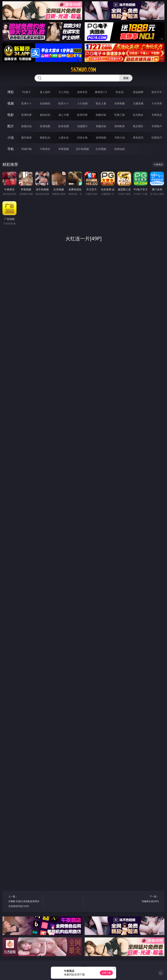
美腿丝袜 (101, 126)
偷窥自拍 (26, 126)
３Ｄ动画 (82, 103)
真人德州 (45, 92)
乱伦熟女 (138, 115)
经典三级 (120, 115)
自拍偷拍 (45, 103)
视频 (11, 103)
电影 (11, 115)
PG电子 (26, 92)
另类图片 (157, 126)
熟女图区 (138, 126)
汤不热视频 (82, 149)
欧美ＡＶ (64, 103)
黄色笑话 (138, 138)
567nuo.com (83, 70)
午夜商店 (45, 149)
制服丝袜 (101, 115)
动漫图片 (82, 126)
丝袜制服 (120, 103)
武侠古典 (82, 138)
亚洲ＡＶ (26, 103)
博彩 (11, 92)
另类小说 (120, 138)
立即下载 (106, 973)
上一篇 (25, 902)
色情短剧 (120, 149)
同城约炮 (26, 149)
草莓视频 (64, 149)
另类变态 (157, 115)
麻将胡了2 (101, 92)
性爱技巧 (157, 138)
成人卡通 (64, 115)
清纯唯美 (120, 126)
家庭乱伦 (45, 138)
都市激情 (26, 138)
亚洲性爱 (26, 115)
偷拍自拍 (45, 115)
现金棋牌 (138, 92)
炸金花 (120, 92)
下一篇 (142, 899)
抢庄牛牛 (157, 92)
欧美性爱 (82, 115)
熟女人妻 (101, 103)
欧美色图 (64, 126)
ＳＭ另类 (157, 103)
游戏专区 (82, 92)
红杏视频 (101, 149)
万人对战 (64, 92)
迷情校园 (101, 138)
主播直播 (138, 103)
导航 (11, 149)
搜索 (126, 78)
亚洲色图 (45, 126)
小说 (11, 137)
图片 (11, 126)
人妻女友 (64, 138)
